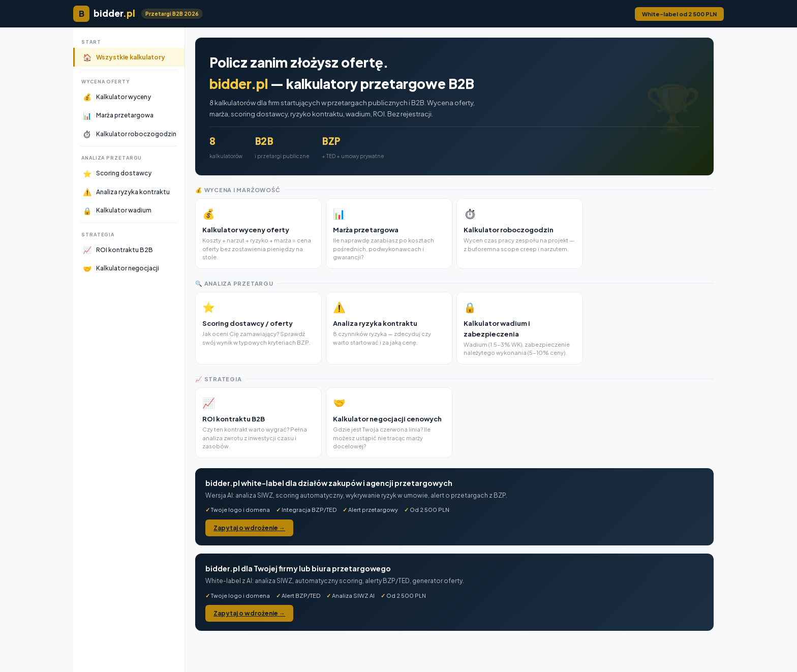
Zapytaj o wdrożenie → (249, 528)
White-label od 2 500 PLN (679, 14)
